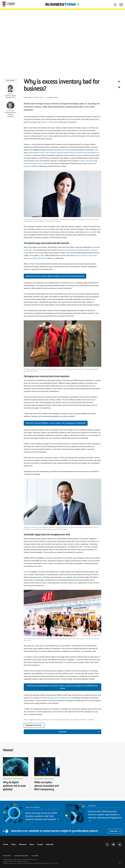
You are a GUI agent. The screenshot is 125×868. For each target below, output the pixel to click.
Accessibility (35, 856)
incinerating (96, 247)
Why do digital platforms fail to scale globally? (14, 786)
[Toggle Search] (115, 4)
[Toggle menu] (121, 4)
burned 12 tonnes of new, (83, 255)
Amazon (45, 136)
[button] (10, 91)
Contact (40, 844)
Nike (68, 136)
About (32, 844)
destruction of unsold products (61, 698)
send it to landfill (90, 232)
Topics (14, 844)
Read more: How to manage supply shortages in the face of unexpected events (55, 276)
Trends (5, 844)
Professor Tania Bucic (86, 161)
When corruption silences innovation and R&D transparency (46, 786)
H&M (88, 136)
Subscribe (115, 831)
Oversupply (41, 258)
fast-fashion (66, 150)
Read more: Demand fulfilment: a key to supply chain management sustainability (56, 423)
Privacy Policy (7, 856)
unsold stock (28, 250)
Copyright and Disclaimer (21, 856)
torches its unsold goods (49, 122)
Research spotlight (13, 779)
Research (23, 844)
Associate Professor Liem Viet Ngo (36, 164)
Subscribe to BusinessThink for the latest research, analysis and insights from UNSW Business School (62, 687)
